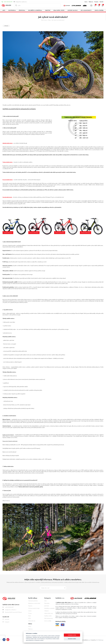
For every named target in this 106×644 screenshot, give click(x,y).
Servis (86, 2)
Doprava (30, 606)
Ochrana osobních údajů (34, 608)
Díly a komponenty (49, 618)
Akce (46, 601)
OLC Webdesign (100, 640)
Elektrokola (47, 603)
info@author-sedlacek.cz (21, 2)
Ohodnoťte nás (32, 621)
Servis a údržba (48, 621)
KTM (29, 618)
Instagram (6, 622)
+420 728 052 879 (8, 2)
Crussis (30, 613)
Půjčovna (91, 2)
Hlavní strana (44, 20)
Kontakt (102, 2)
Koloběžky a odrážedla (49, 608)
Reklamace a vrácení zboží (34, 603)
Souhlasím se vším (72, 635)
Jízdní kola (47, 606)
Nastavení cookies (72, 639)
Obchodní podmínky (33, 601)
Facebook (6, 619)
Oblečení (47, 611)
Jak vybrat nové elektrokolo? (58, 20)
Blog (49, 20)
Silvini (30, 616)
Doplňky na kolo (48, 616)
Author (30, 611)
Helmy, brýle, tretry (49, 613)
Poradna (96, 2)
